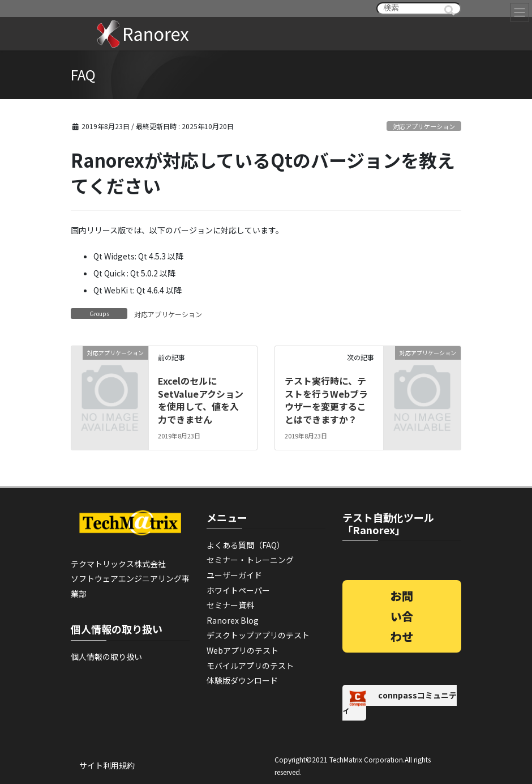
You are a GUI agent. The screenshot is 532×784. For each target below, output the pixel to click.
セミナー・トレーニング (250, 560)
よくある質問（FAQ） (246, 545)
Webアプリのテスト (243, 650)
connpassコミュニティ (400, 703)
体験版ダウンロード (242, 680)
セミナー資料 (230, 605)
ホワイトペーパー (238, 590)
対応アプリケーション (424, 126)
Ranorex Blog (233, 620)
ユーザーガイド (234, 575)
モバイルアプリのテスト (250, 666)
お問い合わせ (402, 616)
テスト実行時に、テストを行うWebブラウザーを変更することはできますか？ (326, 400)
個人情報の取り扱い (106, 657)
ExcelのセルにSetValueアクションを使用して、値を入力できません (201, 400)
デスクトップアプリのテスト (258, 635)
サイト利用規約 (107, 765)
